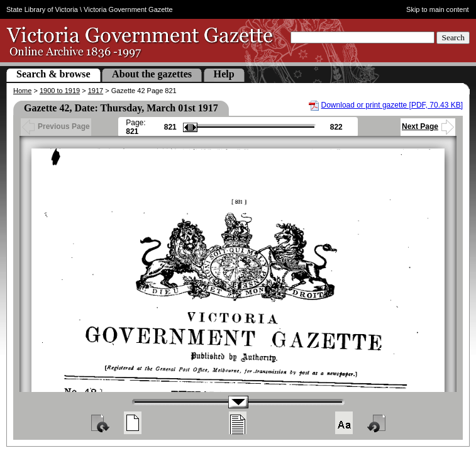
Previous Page (56, 126)
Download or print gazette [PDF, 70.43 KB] (392, 105)
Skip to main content (438, 9)
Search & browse (53, 74)
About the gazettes (152, 74)
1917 (96, 91)
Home (22, 91)
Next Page (428, 126)
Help (224, 74)
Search (453, 37)
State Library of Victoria (42, 9)
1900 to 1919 (60, 91)
